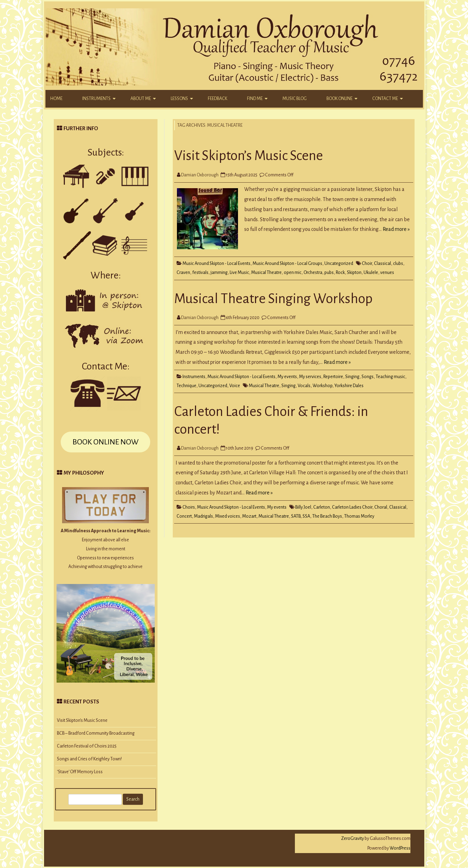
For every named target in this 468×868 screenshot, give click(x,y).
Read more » (396, 229)
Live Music (239, 273)
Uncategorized (339, 264)
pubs (329, 273)
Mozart (249, 516)
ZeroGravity (352, 838)
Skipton (354, 273)
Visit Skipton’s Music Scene (249, 156)
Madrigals (203, 516)
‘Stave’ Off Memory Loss (80, 772)
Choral (381, 507)
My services (310, 377)
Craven (183, 273)
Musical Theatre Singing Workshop (273, 299)
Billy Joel (303, 507)
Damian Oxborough (200, 175)
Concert (184, 516)
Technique (186, 386)
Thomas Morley (359, 516)
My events (287, 377)
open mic (293, 273)
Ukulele (371, 273)
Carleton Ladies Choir (352, 507)
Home (56, 99)
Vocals (304, 386)
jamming (219, 273)
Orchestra (313, 273)
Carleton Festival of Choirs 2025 (87, 746)
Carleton (322, 507)
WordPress (400, 848)
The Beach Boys (327, 516)
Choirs (189, 507)
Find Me (255, 99)
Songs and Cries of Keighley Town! (89, 759)
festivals (200, 273)
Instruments (96, 99)
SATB (296, 516)
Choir (367, 264)
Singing (352, 377)
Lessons (179, 99)
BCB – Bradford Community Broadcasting (96, 733)
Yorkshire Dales (349, 386)
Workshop (322, 386)
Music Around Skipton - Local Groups (287, 264)
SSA (306, 516)
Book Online (339, 99)
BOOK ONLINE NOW (105, 442)
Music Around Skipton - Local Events (216, 264)
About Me (141, 99)
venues (387, 273)
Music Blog (295, 99)
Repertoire (333, 377)
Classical (382, 264)
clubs (398, 264)
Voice (235, 386)
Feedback (218, 99)
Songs (368, 377)
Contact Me (385, 99)
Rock (340, 273)
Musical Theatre (266, 273)
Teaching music (390, 377)
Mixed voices (228, 516)
